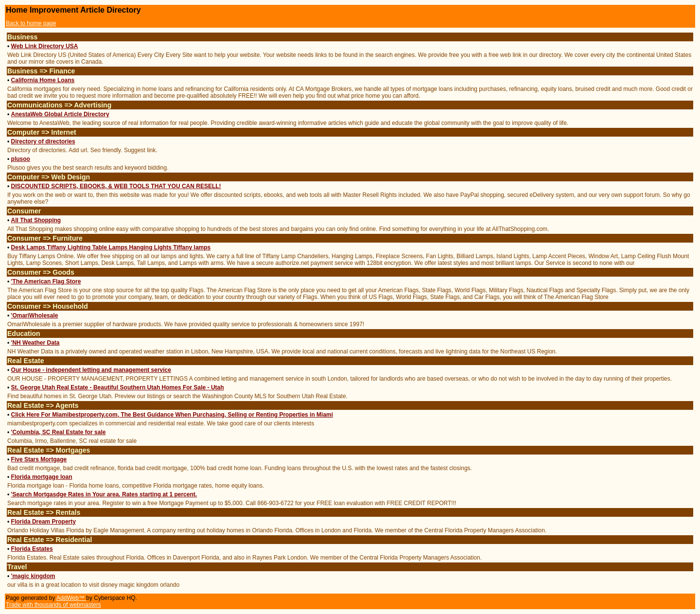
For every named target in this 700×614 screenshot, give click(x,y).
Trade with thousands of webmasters (53, 605)
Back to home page (31, 23)
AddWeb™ (71, 598)
